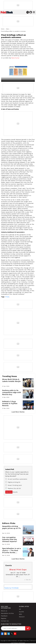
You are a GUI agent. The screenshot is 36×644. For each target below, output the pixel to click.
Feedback (4, 616)
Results (15, 492)
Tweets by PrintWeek (11, 588)
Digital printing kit (13, 482)
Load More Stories (18, 412)
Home (3, 29)
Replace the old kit (13, 488)
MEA (20, 614)
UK (20, 609)
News (8, 29)
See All (27, 580)
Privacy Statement (20, 643)
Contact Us (5, 621)
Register (4, 618)
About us (4, 611)
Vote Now (9, 492)
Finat (7, 297)
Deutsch (22, 617)
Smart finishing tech (14, 485)
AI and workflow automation (16, 479)
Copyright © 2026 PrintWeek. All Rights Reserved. (15, 641)
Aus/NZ (21, 612)
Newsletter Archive (7, 613)
